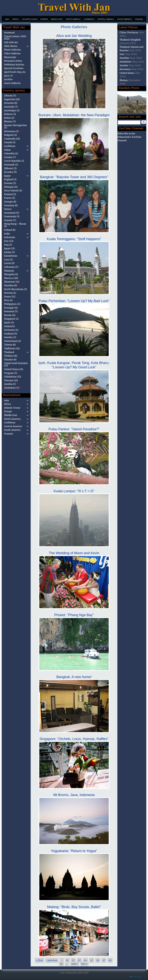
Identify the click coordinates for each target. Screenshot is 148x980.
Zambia (124, 65)
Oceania (139, 19)
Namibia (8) (12, 285)
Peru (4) (8, 300)
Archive (8, 79)
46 (98, 960)
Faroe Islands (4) (13, 190)
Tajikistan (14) (12, 348)
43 (79, 960)
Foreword (9, 33)
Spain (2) (9, 322)
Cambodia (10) (12, 139)
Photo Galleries (12, 50)
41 (67, 960)
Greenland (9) (12, 213)
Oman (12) (10, 297)
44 (85, 960)
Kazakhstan (11, 256)
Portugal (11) (11, 308)
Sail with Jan (11, 42)
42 (73, 960)
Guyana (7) (10, 220)
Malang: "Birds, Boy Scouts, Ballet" (74, 907)
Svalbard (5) (11, 334)
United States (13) (14, 369)
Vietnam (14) (11, 380)
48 (110, 960)
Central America (106, 19)
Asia (7, 19)
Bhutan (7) (10, 121)
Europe (44, 19)
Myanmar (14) (12, 282)
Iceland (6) (10, 230)
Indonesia (10, 237)
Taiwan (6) (10, 345)
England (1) (10, 179)
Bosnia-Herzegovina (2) (15, 126)
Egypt (7, 176)
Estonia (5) (10, 183)
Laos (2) (8, 260)
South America (125, 19)
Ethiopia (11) (11, 187)
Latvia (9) (9, 263)
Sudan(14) (9, 326)
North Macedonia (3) (15, 289)
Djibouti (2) (10, 168)
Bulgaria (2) (10, 135)
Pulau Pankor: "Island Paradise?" (74, 429)
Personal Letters (13, 61)
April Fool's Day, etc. (15, 72)
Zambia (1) (11, 384)
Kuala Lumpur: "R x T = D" (74, 491)
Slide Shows (11, 46)
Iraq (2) (8, 245)
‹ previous (52, 960)
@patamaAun (137, 977)
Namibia (124, 58)
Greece (8, 209)
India (7, 234)
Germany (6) (11, 205)
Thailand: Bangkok (130, 40)
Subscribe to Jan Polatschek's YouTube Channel (129, 137)
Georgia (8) (10, 202)
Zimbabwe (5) (13, 388)
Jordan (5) (9, 252)
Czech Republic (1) (14, 161)
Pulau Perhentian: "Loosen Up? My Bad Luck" (74, 301)
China (7, 150)
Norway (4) (10, 293)
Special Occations (14, 68)
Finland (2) (10, 194)
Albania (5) (10, 96)
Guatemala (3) (12, 216)
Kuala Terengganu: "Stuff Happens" (74, 239)
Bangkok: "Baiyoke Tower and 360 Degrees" (74, 177)
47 (104, 960)
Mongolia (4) (11, 274)
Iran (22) (9, 241)
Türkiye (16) (11, 356)
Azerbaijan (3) (12, 110)
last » (84, 964)
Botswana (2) (13, 131)
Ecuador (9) (10, 172)
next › (75, 964)
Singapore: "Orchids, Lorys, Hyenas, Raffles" (74, 739)
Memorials (10, 57)
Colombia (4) (11, 153)
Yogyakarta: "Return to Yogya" (74, 851)
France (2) (10, 198)
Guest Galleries (12, 83)
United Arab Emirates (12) (16, 364)
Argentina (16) (12, 99)
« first (39, 960)
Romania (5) (11, 311)
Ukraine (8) (10, 360)
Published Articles (14, 65)
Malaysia (9, 271)
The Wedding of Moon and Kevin (74, 553)
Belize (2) (9, 118)
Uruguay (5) (11, 373)
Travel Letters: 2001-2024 (15, 37)
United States (127, 73)
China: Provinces (129, 32)
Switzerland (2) (12, 341)
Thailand (9, 352)
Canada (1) (10, 142)
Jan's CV (8, 76)
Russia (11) (10, 315)
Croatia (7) (10, 157)
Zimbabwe (125, 62)
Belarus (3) (10, 114)
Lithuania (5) (11, 267)
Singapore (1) (11, 319)
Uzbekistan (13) (13, 377)
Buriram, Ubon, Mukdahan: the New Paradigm (74, 115)
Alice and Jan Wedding (74, 36)
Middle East (57, 19)
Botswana (125, 69)
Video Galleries (12, 53)
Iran (122, 54)
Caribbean (89, 19)
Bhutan (124, 80)
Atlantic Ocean (30, 19)
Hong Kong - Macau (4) (15, 225)
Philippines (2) (12, 304)
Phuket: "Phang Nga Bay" (74, 615)
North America (73, 19)
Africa (16, 19)
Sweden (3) (10, 337)
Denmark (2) (11, 165)
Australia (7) (11, 107)
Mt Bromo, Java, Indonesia (74, 795)
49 (61, 964)
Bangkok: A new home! (74, 677)
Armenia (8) (11, 103)
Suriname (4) (11, 330)
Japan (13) (9, 248)
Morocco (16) (11, 278)
